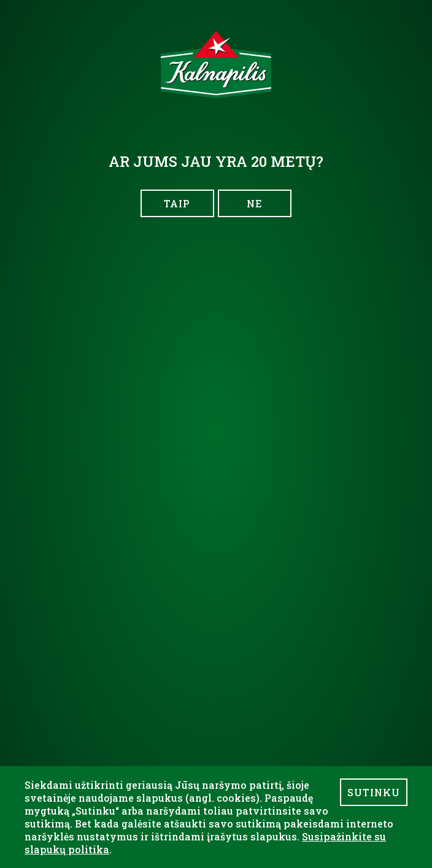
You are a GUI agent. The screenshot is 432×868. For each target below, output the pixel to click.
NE (255, 203)
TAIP (177, 203)
